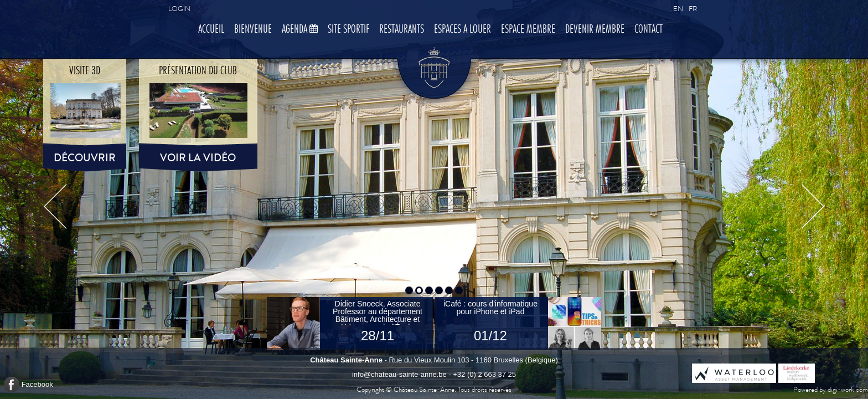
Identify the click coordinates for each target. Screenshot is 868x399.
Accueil (211, 29)
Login (179, 9)
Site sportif (348, 29)
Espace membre (528, 29)
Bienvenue (253, 29)
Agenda (300, 29)
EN (678, 9)
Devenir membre (595, 29)
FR (693, 9)
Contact (649, 29)
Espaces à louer (463, 29)
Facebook (37, 384)
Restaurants (402, 29)
